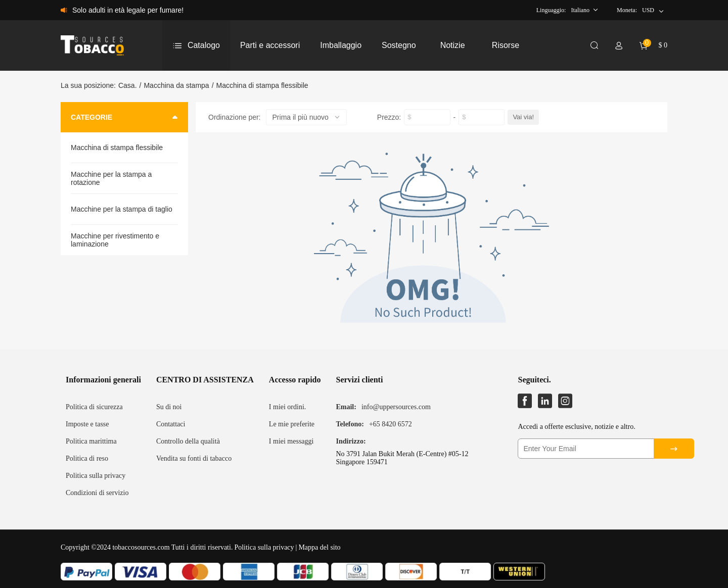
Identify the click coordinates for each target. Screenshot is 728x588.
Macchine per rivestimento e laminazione (115, 240)
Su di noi (169, 407)
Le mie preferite (292, 424)
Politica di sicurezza (94, 407)
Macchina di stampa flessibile (262, 85)
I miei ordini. (288, 407)
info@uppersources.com (396, 407)
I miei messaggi (291, 441)
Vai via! (523, 117)
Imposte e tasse (87, 424)
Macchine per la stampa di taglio (122, 209)
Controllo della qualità (188, 441)
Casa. (128, 85)
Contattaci (171, 424)
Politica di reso (87, 458)
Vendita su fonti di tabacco (194, 458)
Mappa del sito (319, 547)
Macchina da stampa (176, 85)
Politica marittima (91, 441)
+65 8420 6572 (391, 424)
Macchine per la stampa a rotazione (111, 178)
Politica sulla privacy (96, 476)
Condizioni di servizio (97, 493)
